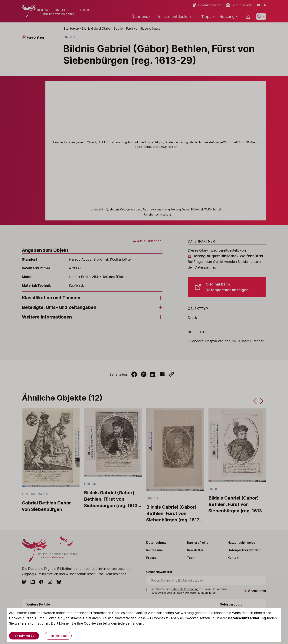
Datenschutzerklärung (247, 618)
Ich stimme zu (24, 636)
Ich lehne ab (58, 636)
